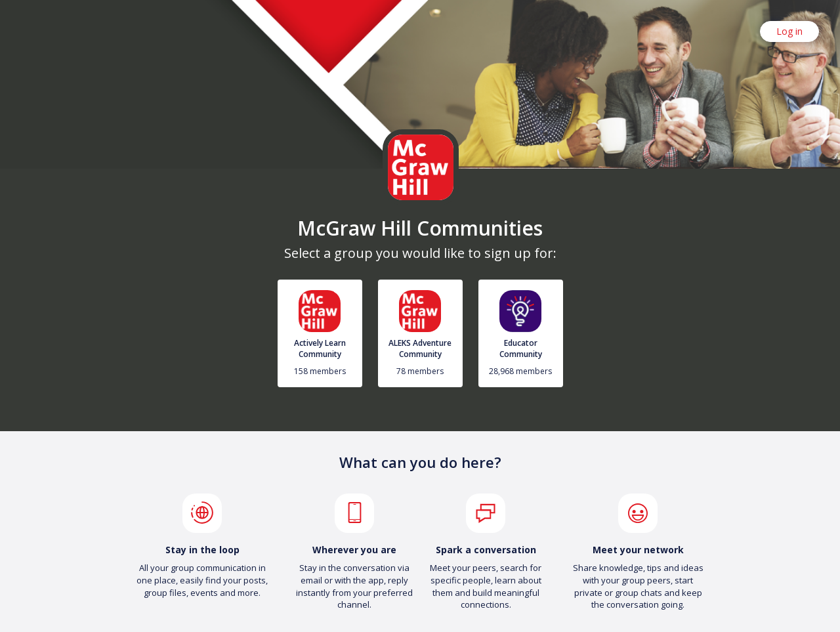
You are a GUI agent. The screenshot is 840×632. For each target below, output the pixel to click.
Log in (789, 31)
